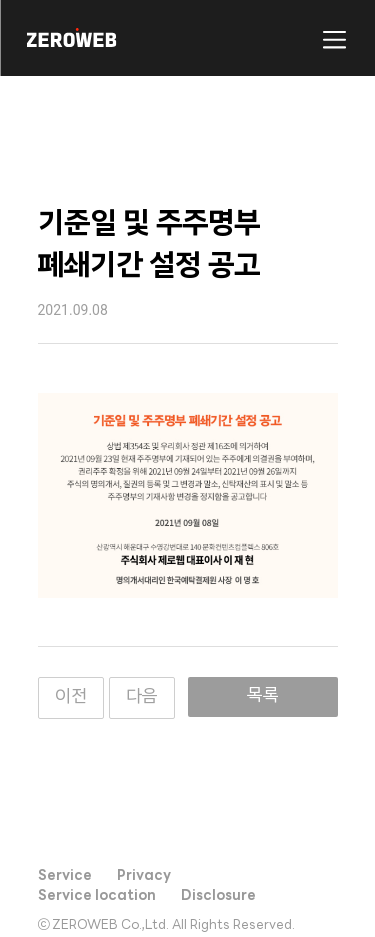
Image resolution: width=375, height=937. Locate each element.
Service (65, 876)
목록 (263, 696)
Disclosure (218, 896)
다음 (142, 697)
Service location (97, 896)
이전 (71, 697)
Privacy (144, 876)
